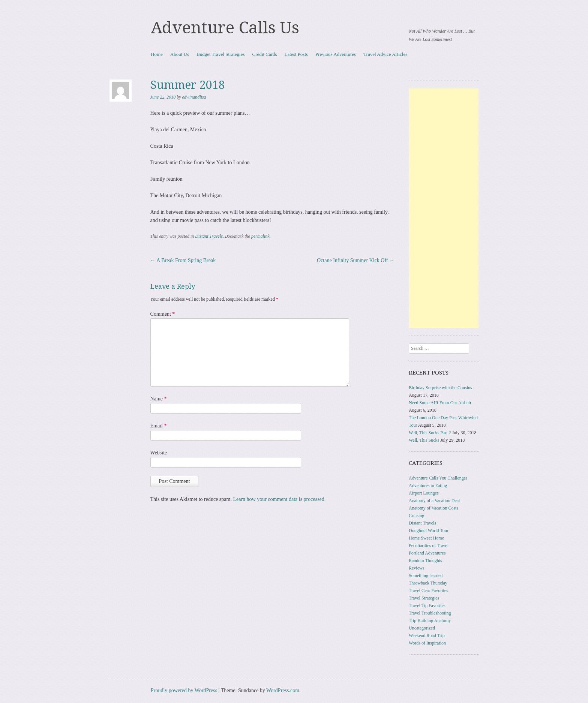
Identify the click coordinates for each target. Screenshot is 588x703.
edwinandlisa (194, 97)
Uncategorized (422, 628)
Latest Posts (296, 54)
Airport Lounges (424, 493)
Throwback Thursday (428, 583)
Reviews (416, 568)
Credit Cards (265, 54)
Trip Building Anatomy (430, 621)
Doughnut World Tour (429, 531)
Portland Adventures (427, 553)
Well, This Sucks (424, 440)
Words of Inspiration (427, 643)
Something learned (426, 576)
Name (159, 399)
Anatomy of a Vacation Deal (434, 501)
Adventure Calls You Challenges (438, 478)
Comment (163, 314)
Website (159, 453)
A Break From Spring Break (183, 260)
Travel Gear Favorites (428, 591)
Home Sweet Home (426, 538)
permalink (260, 236)
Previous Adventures (336, 54)
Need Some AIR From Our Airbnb (440, 403)
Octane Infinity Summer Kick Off (356, 260)
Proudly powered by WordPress (184, 690)
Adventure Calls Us (225, 28)
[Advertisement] (444, 208)
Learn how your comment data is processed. (279, 499)
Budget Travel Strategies (221, 54)
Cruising (416, 516)
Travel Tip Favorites (427, 606)
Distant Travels (209, 236)
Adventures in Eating (428, 486)
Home (157, 54)
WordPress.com (283, 690)
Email (159, 426)
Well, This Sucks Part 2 (430, 433)
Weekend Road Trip (427, 636)
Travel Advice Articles (385, 54)
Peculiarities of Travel (429, 546)
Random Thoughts (425, 561)
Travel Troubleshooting (430, 613)
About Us (180, 54)
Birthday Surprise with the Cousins (440, 388)
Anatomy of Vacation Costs (433, 508)
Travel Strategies (424, 598)
